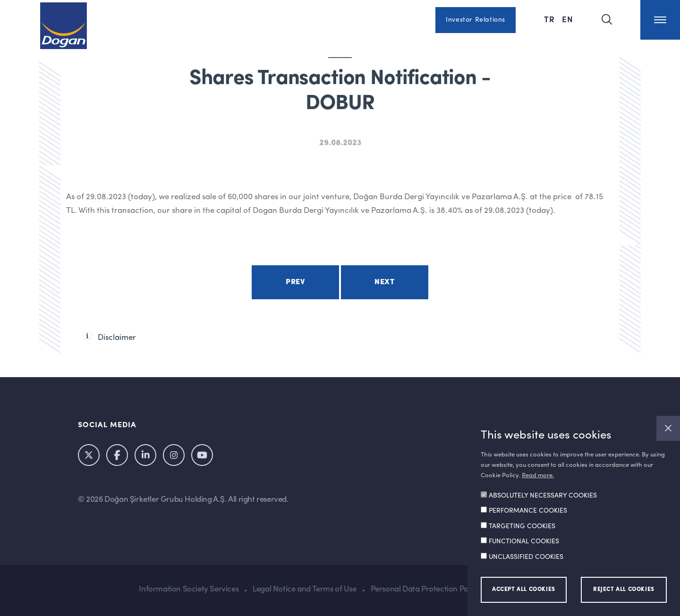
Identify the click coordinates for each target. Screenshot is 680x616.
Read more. (538, 476)
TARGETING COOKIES (522, 526)
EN (568, 19)
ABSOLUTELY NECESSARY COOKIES (543, 496)
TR (551, 19)
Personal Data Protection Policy (425, 589)
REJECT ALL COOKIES (624, 590)
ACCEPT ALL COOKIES (524, 590)
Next (384, 282)
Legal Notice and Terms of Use (304, 589)
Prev (295, 282)
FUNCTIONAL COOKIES (524, 541)
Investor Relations (476, 20)
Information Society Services (189, 589)
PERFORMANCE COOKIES (528, 511)
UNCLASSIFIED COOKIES (526, 557)
